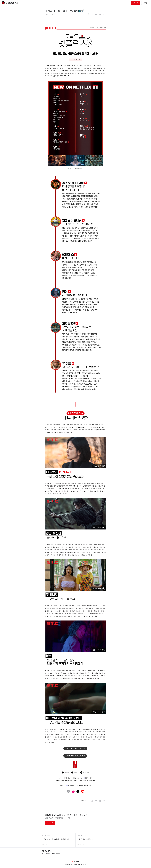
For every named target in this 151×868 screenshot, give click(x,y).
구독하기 (136, 3)
